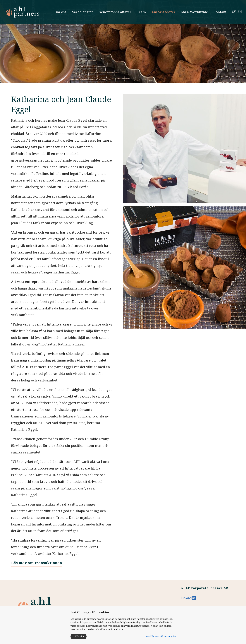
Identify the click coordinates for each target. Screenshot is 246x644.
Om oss (60, 13)
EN (237, 13)
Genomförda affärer (109, 13)
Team (140, 13)
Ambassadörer (162, 13)
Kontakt (217, 13)
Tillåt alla (79, 636)
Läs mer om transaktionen (37, 563)
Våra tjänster (80, 13)
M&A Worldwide (189, 13)
